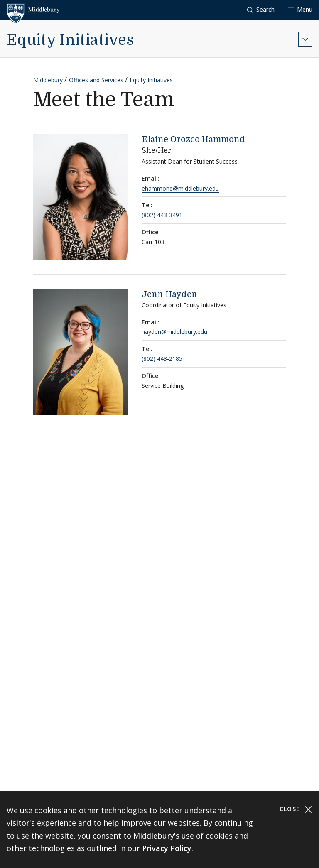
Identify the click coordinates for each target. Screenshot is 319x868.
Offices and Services (96, 80)
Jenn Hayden (169, 294)
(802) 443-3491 (162, 215)
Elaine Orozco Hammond (193, 139)
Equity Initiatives (70, 40)
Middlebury (48, 80)
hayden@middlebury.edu (174, 332)
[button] (261, 10)
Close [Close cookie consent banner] (296, 809)
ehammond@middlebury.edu (180, 188)
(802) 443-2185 (162, 359)
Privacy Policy (167, 848)
